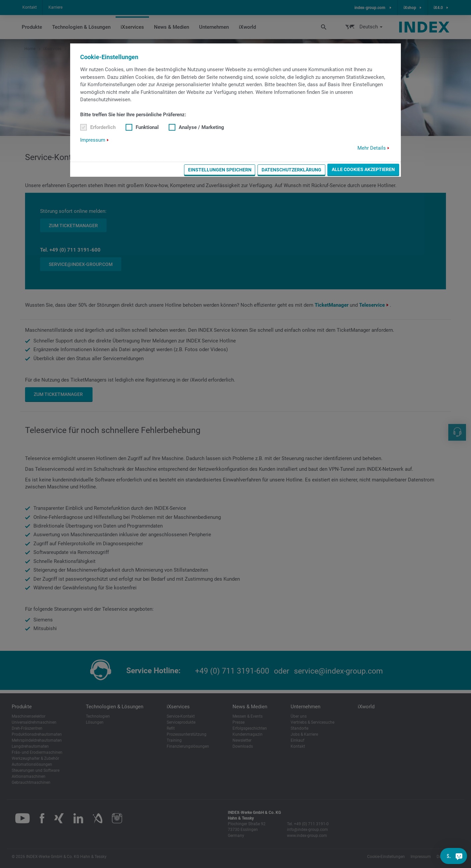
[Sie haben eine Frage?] (459, 856)
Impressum (93, 140)
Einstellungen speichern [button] (220, 170)
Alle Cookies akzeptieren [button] (363, 169)
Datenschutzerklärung (291, 170)
